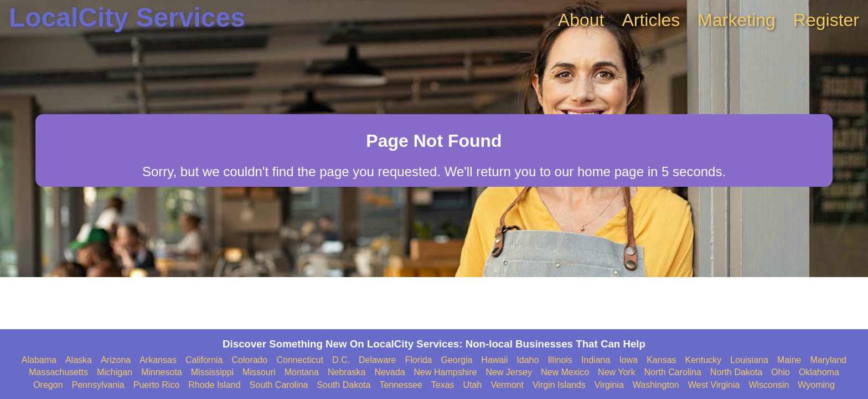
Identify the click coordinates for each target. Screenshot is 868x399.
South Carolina (279, 385)
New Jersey (509, 372)
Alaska (79, 360)
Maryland (828, 360)
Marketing (737, 20)
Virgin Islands (559, 385)
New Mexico (565, 372)
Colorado (249, 360)
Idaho (528, 360)
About (581, 20)
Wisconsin (769, 385)
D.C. (341, 360)
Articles (651, 20)
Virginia (609, 385)
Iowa (628, 360)
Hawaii (494, 360)
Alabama (39, 360)
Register (826, 20)
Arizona (116, 360)
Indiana (596, 360)
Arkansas (158, 360)
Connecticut (300, 360)
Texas (443, 385)
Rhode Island (214, 385)
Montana (302, 372)
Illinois (560, 360)
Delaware (378, 360)
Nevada (389, 372)
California (204, 360)
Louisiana (749, 360)
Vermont (507, 385)
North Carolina (673, 372)
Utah (473, 385)
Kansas (661, 360)
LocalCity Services (127, 17)
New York (617, 372)
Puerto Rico (157, 385)
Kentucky (704, 360)
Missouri (259, 372)
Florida (419, 360)
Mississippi (212, 372)
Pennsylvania (98, 385)
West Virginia (714, 385)
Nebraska (347, 372)
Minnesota (162, 372)
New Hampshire (446, 372)
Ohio (781, 372)
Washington (656, 385)
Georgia (456, 360)
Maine (789, 360)
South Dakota (343, 385)
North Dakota (736, 372)
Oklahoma (819, 372)
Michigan (115, 372)
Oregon (48, 385)
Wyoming (816, 385)
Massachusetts (58, 372)
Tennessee (401, 385)
